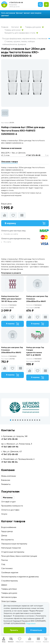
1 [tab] (11, 420)
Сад (3, 564)
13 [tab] (40, 420)
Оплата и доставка (10, 510)
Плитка (4, 560)
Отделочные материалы (13, 552)
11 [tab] (35, 420)
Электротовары (9, 601)
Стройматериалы (10, 581)
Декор (4, 535)
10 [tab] (32, 420)
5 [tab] (20, 420)
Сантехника (7, 568)
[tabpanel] (25, 407)
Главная (5, 27)
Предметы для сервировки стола (21, 33)
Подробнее (31, 623)
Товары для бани (9, 589)
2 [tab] (13, 420)
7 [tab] (25, 420)
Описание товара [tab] (10, 162)
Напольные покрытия (11, 548)
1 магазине (9, 305)
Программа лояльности (12, 506)
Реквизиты (6, 484)
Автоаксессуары (9, 597)
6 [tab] (23, 420)
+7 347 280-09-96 (10, 447)
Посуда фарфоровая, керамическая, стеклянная (26, 39)
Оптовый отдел (8, 502)
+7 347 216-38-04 (9, 462)
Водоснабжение (9, 527)
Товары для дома (34, 27)
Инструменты (7, 540)
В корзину (25, 223)
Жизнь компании (9, 476)
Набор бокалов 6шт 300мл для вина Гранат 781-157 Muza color (11, 299)
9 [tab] (30, 420)
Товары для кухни (14, 30)
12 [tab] (37, 420)
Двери (4, 585)
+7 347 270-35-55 (9, 439)
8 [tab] (27, 420)
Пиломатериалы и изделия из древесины (20, 577)
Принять (14, 630)
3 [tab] (15, 420)
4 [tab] (18, 420)
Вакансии (6, 480)
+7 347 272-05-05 (33, 155)
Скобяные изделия (10, 572)
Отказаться (36, 630)
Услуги (4, 514)
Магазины (8, 498)
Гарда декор (7, 531)
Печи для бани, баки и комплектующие (19, 556)
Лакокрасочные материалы (14, 544)
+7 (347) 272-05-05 (16, 3)
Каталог (17, 27)
